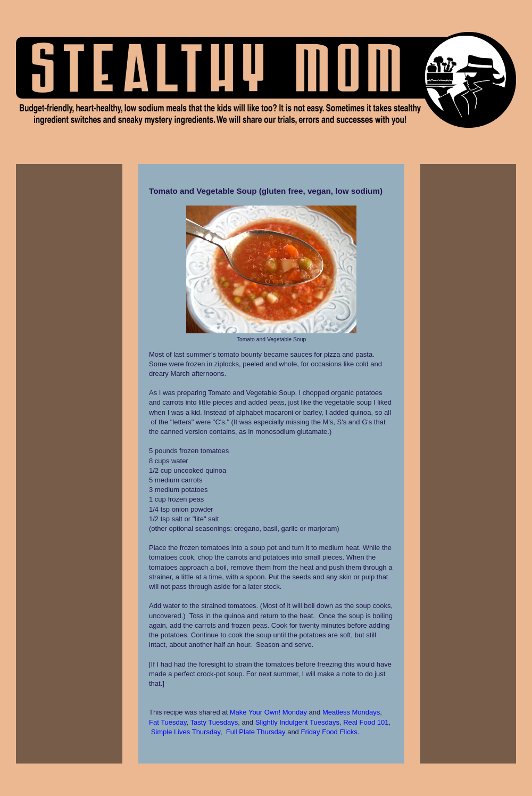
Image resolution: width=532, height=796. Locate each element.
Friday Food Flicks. (330, 732)
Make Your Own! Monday (268, 712)
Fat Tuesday (168, 722)
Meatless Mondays (351, 712)
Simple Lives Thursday (186, 732)
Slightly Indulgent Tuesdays (297, 722)
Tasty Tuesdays (214, 722)
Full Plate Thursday (256, 732)
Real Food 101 (366, 722)
